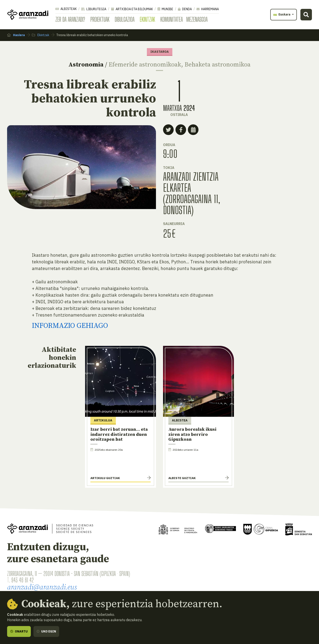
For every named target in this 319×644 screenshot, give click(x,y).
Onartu (19, 631)
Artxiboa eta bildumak (132, 9)
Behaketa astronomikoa (218, 65)
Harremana (208, 9)
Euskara (282, 14)
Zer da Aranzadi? (70, 19)
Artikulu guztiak (105, 478)
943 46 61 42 (22, 580)
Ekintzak (147, 19)
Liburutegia (94, 9)
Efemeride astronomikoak (145, 65)
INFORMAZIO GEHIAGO (70, 326)
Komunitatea (172, 19)
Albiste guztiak (182, 478)
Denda (185, 9)
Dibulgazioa (125, 19)
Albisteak (66, 9)
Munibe (165, 9)
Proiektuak (100, 19)
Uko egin (46, 631)
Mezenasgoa (197, 19)
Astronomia (86, 65)
